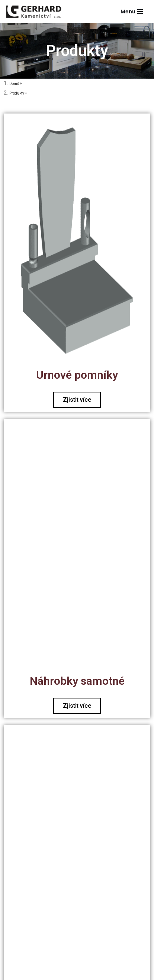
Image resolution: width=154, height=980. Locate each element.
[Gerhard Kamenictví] (33, 11)
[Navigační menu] (132, 11)
